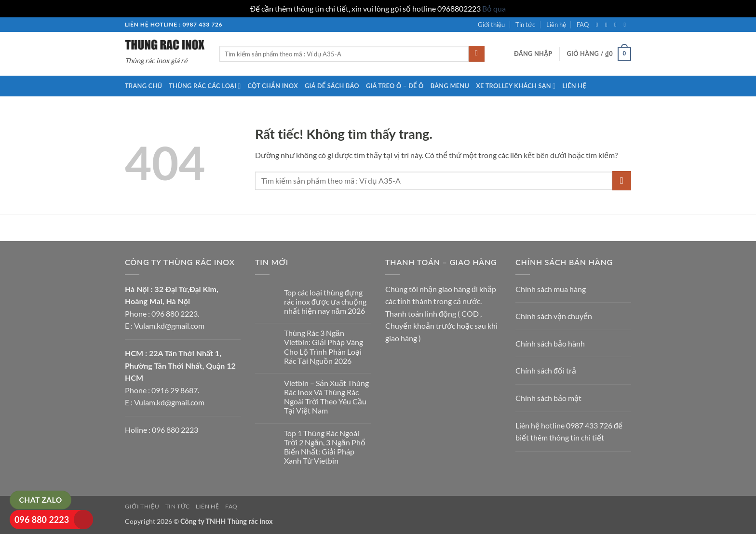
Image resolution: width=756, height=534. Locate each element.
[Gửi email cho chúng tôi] (626, 25)
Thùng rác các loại (205, 86)
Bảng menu (450, 86)
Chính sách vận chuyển (554, 316)
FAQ (583, 25)
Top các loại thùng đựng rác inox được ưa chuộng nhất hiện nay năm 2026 (325, 301)
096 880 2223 (42, 520)
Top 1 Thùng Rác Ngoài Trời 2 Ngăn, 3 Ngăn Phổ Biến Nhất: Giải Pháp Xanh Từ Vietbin (325, 447)
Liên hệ (556, 25)
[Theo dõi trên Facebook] (599, 25)
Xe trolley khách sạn (516, 86)
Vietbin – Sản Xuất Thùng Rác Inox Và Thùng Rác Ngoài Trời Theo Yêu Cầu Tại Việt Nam (326, 397)
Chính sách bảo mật (548, 398)
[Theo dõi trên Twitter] (617, 25)
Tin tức (525, 25)
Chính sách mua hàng (551, 289)
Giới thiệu (491, 25)
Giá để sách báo (332, 86)
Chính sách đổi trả (546, 370)
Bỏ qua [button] (494, 8)
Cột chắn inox (273, 86)
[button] (533, 53)
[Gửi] (477, 54)
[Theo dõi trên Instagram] (608, 25)
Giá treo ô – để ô (395, 86)
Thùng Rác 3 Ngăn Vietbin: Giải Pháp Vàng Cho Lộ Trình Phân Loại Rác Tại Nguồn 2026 (324, 347)
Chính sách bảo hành (550, 343)
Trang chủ (143, 86)
